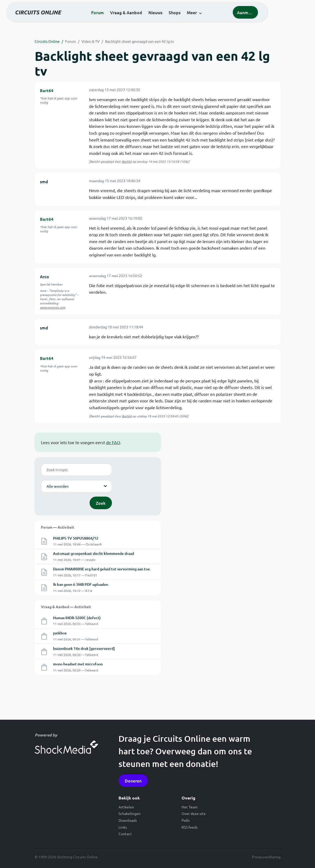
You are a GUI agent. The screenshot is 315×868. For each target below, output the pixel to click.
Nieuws (176, 19)
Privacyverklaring (266, 857)
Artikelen (126, 807)
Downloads (128, 820)
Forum (118, 19)
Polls (186, 820)
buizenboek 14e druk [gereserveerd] (84, 648)
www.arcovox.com (53, 307)
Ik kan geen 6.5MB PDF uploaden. (81, 584)
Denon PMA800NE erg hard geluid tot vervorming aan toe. (102, 569)
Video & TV (91, 41)
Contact (125, 834)
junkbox (60, 633)
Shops (195, 19)
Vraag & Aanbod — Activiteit (66, 607)
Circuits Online (47, 41)
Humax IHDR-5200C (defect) (77, 618)
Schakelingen (130, 813)
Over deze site (194, 813)
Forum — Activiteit (58, 527)
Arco (45, 276)
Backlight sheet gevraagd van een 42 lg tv (140, 41)
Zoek (101, 503)
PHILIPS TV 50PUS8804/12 (76, 538)
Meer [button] (212, 19)
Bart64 (47, 90)
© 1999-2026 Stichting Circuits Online (66, 857)
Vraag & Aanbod (146, 19)
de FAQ (113, 442)
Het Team (190, 807)
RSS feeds (190, 827)
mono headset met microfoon (78, 664)
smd (44, 181)
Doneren (133, 781)
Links (123, 827)
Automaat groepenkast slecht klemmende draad (94, 553)
